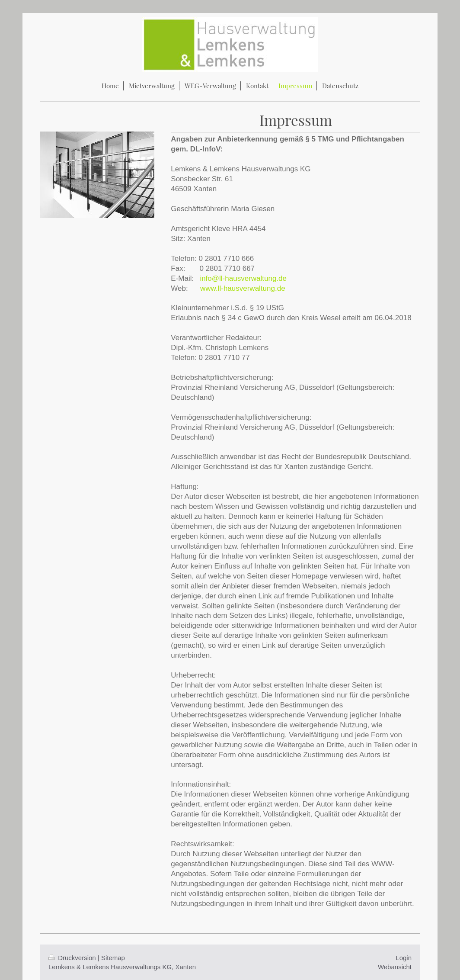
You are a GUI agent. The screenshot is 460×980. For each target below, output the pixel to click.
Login (404, 958)
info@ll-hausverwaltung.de (243, 278)
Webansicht (395, 967)
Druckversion (73, 958)
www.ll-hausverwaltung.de (243, 288)
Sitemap (113, 958)
